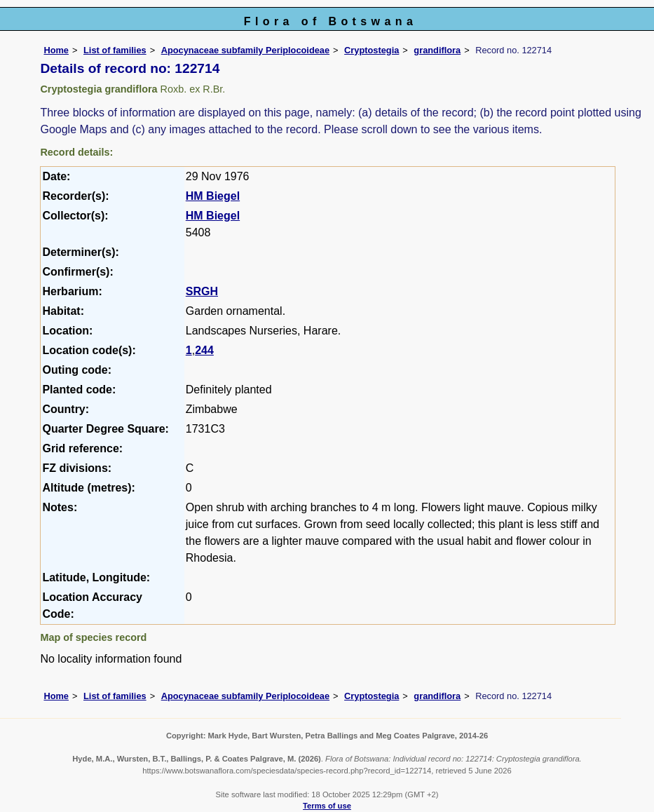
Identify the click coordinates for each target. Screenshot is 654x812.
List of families (115, 50)
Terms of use (327, 806)
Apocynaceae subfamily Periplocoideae (245, 50)
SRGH (202, 291)
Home (56, 50)
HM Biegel (213, 196)
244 (204, 350)
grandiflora (437, 50)
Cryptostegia (372, 50)
